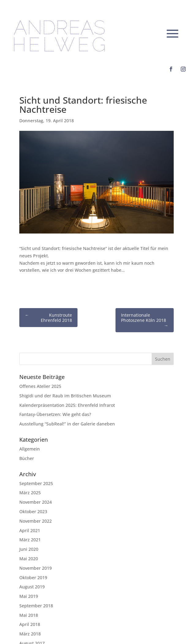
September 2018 (36, 606)
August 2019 (32, 587)
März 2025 (30, 493)
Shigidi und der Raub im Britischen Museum (65, 396)
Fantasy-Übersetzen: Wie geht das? (55, 414)
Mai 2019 (29, 596)
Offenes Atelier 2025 (40, 386)
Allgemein (30, 449)
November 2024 (36, 502)
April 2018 (30, 624)
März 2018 (30, 634)
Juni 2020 (29, 549)
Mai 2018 (29, 615)
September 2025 (36, 483)
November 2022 (36, 521)
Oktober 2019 (33, 578)
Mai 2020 (29, 559)
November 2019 (36, 568)
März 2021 (30, 540)
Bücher (27, 458)
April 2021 (30, 530)
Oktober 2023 (33, 512)
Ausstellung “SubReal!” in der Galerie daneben (67, 424)
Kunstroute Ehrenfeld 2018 (48, 318)
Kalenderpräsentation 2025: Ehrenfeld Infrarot (67, 405)
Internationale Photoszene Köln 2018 (145, 320)
